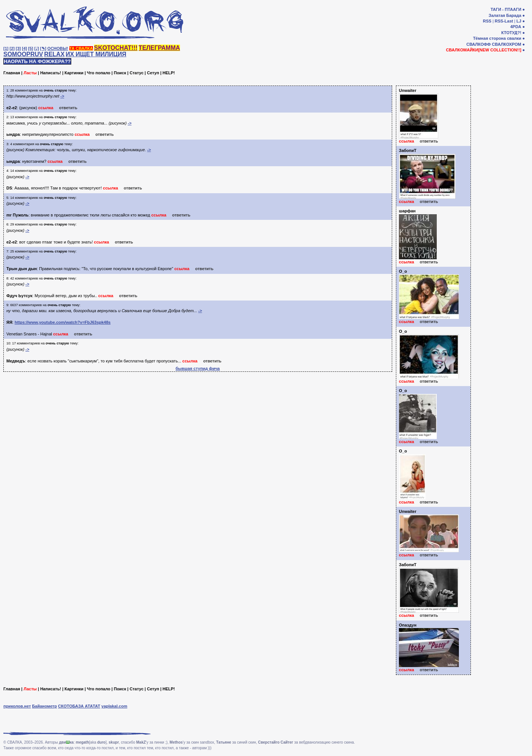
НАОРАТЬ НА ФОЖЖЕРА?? (37, 61)
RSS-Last (504, 21)
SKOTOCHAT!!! (116, 48)
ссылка (46, 108)
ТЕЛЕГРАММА (159, 48)
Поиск (120, 73)
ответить (68, 108)
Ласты (30, 73)
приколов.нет (17, 706)
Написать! (51, 73)
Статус (137, 73)
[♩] (37, 48)
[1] (6, 48)
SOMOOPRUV (23, 54)
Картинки (74, 73)
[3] (18, 48)
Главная (12, 73)
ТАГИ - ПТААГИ (506, 9)
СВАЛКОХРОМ (507, 44)
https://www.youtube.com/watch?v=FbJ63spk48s (63, 322)
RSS (487, 21)
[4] (25, 48)
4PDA (516, 27)
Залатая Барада (505, 15)
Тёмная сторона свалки (497, 38)
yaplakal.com (114, 706)
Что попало (99, 73)
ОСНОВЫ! (58, 48)
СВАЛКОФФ (479, 44)
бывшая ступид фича (198, 368)
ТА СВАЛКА (81, 48)
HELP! (169, 73)
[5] (31, 48)
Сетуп (153, 73)
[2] (12, 48)
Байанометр (44, 706)
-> (62, 96)
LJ (519, 21)
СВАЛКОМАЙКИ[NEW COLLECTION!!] (483, 50)
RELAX (54, 54)
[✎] (43, 48)
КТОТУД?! (511, 33)
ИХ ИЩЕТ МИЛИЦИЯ (96, 54)
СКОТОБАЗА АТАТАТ (79, 706)
